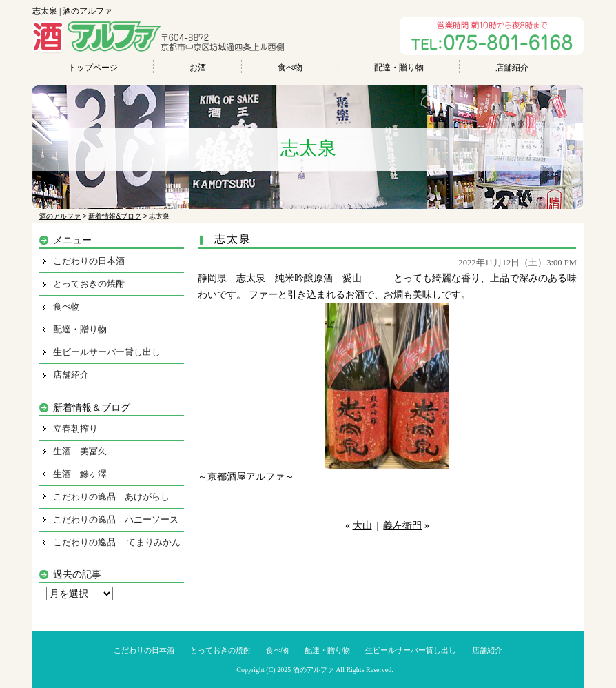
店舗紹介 (512, 68)
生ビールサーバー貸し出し (107, 352)
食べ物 (290, 68)
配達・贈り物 (399, 68)
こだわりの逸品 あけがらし (111, 497)
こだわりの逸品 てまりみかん (117, 542)
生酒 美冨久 (80, 451)
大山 (362, 526)
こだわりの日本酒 (89, 261)
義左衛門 (402, 526)
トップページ (93, 68)
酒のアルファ (314, 670)
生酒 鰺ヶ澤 (80, 474)
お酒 (198, 68)
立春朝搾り (75, 428)
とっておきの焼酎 (89, 284)
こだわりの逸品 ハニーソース (116, 519)
